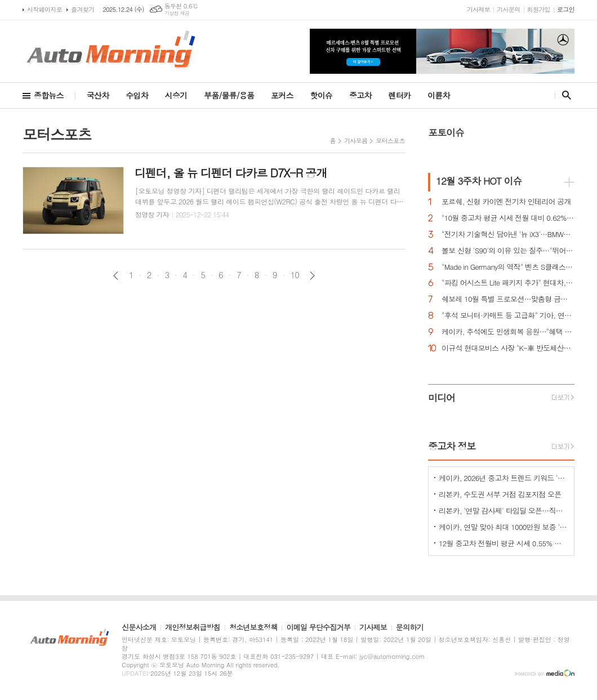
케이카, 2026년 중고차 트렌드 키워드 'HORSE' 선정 (504, 478)
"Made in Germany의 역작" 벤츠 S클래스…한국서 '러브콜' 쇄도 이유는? (508, 267)
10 (295, 275)
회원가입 (539, 9)
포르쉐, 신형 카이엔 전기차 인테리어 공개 (506, 202)
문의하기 (410, 628)
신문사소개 (139, 628)
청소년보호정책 (253, 628)
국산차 (98, 95)
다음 (312, 276)
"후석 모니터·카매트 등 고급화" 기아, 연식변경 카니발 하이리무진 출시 (508, 316)
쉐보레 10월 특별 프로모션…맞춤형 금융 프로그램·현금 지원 (508, 299)
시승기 (176, 95)
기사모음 (356, 141)
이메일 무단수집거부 (318, 628)
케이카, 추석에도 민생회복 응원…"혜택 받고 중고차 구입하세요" (508, 332)
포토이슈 (446, 132)
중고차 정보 (452, 446)
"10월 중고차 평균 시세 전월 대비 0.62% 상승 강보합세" (508, 218)
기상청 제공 (177, 13)
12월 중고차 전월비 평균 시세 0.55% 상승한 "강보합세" (504, 543)
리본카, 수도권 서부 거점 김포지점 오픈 (500, 494)
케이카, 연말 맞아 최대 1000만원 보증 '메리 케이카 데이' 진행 (504, 527)
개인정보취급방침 (193, 628)
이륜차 (438, 95)
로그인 (566, 9)
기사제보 (478, 9)
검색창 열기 (564, 95)
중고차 (360, 95)
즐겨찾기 (83, 9)
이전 (116, 276)
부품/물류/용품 (229, 95)
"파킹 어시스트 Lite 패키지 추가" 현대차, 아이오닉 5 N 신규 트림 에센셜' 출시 (508, 283)
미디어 (442, 398)
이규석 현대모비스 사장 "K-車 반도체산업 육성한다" (508, 348)
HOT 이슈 (479, 181)
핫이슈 (321, 95)
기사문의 (508, 9)
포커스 (282, 95)
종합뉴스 (49, 95)
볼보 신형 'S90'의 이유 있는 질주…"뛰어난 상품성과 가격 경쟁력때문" (508, 251)
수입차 (137, 95)
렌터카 (400, 95)
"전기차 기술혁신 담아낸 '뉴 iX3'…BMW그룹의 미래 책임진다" (508, 235)
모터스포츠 (390, 141)
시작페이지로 (44, 9)
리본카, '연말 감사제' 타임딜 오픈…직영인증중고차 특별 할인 (504, 510)
